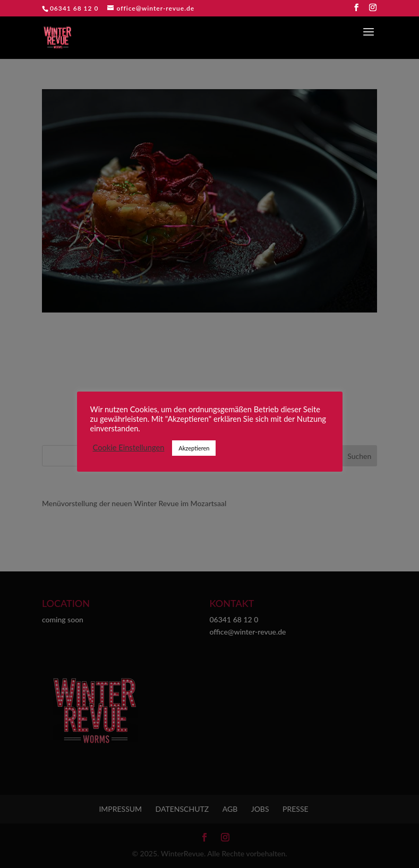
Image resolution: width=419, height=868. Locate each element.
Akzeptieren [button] (194, 448)
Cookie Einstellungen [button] (129, 448)
